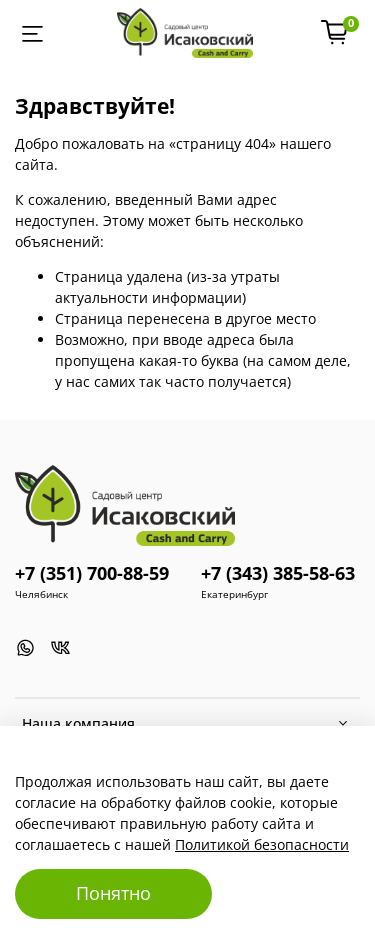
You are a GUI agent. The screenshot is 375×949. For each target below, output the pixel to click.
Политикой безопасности (262, 844)
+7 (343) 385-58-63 (278, 573)
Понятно (113, 893)
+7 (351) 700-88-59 (92, 573)
